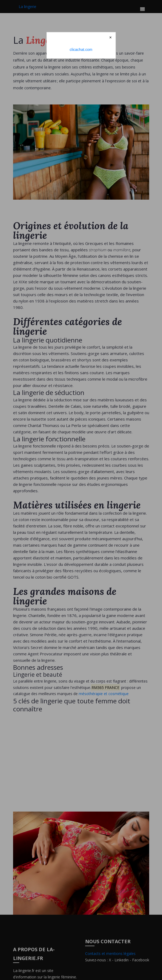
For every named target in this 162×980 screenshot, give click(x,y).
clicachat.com (81, 50)
